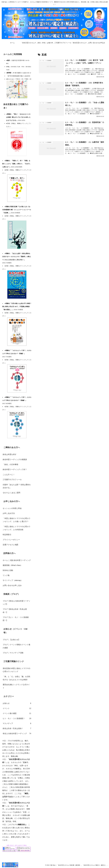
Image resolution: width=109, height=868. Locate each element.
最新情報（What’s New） (12, 565)
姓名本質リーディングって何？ (15, 469)
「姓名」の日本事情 (10, 464)
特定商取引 (7, 535)
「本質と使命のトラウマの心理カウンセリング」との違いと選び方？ (16, 520)
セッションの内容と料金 (12, 508)
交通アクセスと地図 (10, 545)
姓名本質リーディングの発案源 (15, 460)
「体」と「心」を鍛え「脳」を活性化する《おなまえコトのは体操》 (16, 678)
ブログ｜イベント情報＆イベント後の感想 (16, 646)
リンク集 (6, 575)
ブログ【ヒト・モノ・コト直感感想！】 (16, 619)
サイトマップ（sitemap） (13, 580)
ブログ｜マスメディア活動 (13, 653)
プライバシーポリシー (11, 540)
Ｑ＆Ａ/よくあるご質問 (11, 493)
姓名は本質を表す (10, 454)
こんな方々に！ (9, 475)
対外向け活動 (8, 570)
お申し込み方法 (9, 513)
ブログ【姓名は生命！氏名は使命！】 (15, 611)
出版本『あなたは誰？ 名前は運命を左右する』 (17, 486)
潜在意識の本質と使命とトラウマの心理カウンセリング (16, 670)
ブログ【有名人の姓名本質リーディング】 (16, 603)
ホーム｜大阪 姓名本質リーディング (17, 560)
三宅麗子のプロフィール (12, 480)
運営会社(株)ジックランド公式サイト (16, 686)
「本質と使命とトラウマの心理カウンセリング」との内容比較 (16, 528)
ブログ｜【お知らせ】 (11, 640)
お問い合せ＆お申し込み (12, 585)
